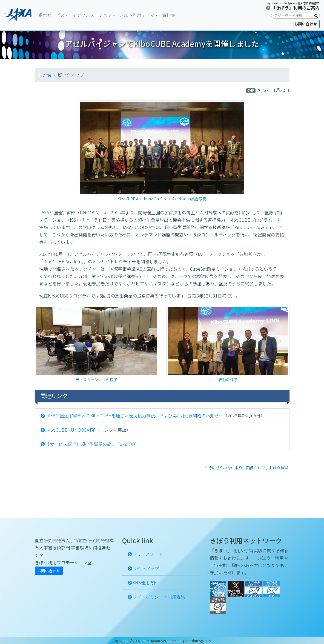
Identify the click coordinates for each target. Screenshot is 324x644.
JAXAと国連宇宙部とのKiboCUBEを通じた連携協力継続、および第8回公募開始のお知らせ (134, 415)
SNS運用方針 (145, 582)
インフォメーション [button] (92, 15)
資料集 (169, 15)
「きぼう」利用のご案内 (296, 8)
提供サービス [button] (51, 15)
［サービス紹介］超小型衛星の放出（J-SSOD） (92, 444)
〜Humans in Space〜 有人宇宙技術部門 (295, 3)
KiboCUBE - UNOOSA (67, 430)
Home (45, 75)
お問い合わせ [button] (306, 24)
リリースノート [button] (148, 554)
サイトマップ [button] (146, 568)
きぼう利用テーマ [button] (137, 15)
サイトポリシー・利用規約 (159, 597)
